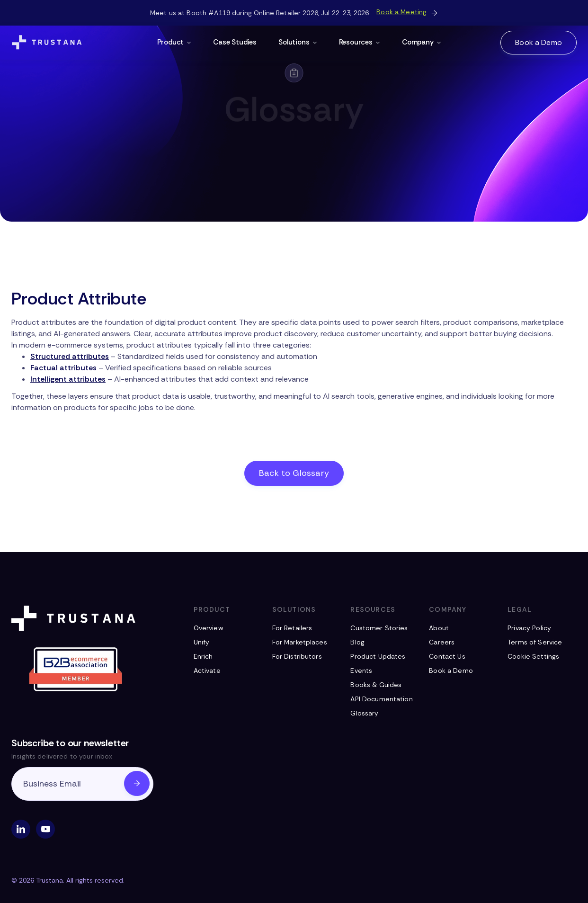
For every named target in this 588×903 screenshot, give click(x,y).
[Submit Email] (137, 783)
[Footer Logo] (75, 618)
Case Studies (235, 42)
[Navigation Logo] (47, 43)
